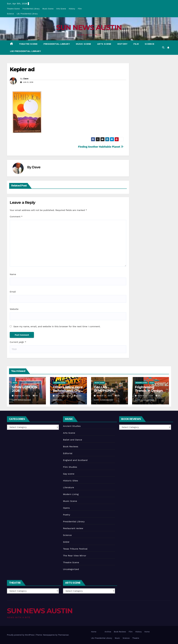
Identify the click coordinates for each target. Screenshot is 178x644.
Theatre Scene (13, 9)
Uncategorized (71, 569)
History (72, 9)
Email (13, 292)
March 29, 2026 (105, 396)
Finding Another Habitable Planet (101, 147)
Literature (68, 487)
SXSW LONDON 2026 (25, 389)
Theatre (136, 638)
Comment (16, 217)
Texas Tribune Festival (75, 549)
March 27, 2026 (146, 396)
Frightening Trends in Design (149, 389)
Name (13, 274)
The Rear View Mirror (75, 556)
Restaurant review (73, 528)
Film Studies (70, 467)
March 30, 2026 (23, 396)
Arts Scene (61, 9)
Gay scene (69, 474)
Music (117, 638)
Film (80, 9)
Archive (108, 632)
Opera (66, 508)
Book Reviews (71, 447)
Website (14, 309)
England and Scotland (75, 460)
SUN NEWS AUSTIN (89, 27)
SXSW (15, 383)
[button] (163, 48)
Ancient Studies (72, 426)
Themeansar (63, 635)
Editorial (68, 453)
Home (94, 632)
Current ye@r (18, 342)
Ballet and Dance (73, 440)
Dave (26, 79)
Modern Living (141, 383)
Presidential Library (31, 9)
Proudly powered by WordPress (21, 635)
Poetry (67, 515)
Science (10, 14)
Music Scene (48, 9)
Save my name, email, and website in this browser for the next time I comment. (57, 326)
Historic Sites (71, 481)
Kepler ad (22, 69)
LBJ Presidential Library (27, 14)
